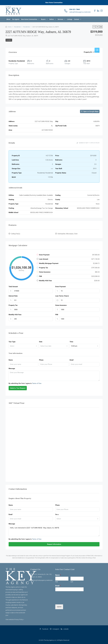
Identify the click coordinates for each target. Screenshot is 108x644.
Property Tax (13, 305)
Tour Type (12, 342)
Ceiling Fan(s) (16, 234)
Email (72, 360)
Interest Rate (13, 296)
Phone (41, 360)
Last (72, 582)
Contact (77, 19)
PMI (57, 315)
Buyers (43, 19)
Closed (9, 40)
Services (60, 19)
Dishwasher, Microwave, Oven (68, 234)
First (57, 582)
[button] (94, 27)
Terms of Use (37, 383)
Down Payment (60, 287)
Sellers (52, 19)
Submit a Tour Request (18, 388)
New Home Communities (54, 3)
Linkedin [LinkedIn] (65, 629)
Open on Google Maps (90, 111)
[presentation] (71, 601)
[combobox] (23, 346)
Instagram (55, 629)
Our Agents (16, 19)
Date (41, 342)
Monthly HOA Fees (15, 315)
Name (11, 360)
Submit (59, 607)
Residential (17, 27)
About (8, 19)
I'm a (57, 514)
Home (10, 27)
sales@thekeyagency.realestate (80, 12)
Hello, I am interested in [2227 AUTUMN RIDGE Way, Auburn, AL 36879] (54, 531)
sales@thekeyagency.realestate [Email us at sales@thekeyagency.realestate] (43, 580)
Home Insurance (61, 305)
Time (71, 342)
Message (12, 368)
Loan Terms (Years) (62, 296)
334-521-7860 (75, 9)
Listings (70, 19)
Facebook (44, 629)
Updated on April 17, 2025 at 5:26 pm (88, 143)
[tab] (97, 50)
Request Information (54, 544)
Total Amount (13, 287)
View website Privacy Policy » (15, 619)
